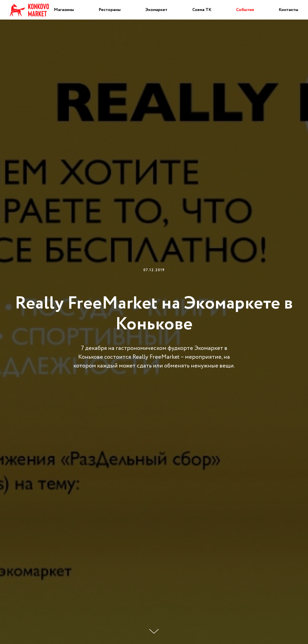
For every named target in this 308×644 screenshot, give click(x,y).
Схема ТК (202, 10)
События (245, 10)
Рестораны (110, 10)
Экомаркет (156, 10)
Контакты (288, 10)
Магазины (64, 10)
